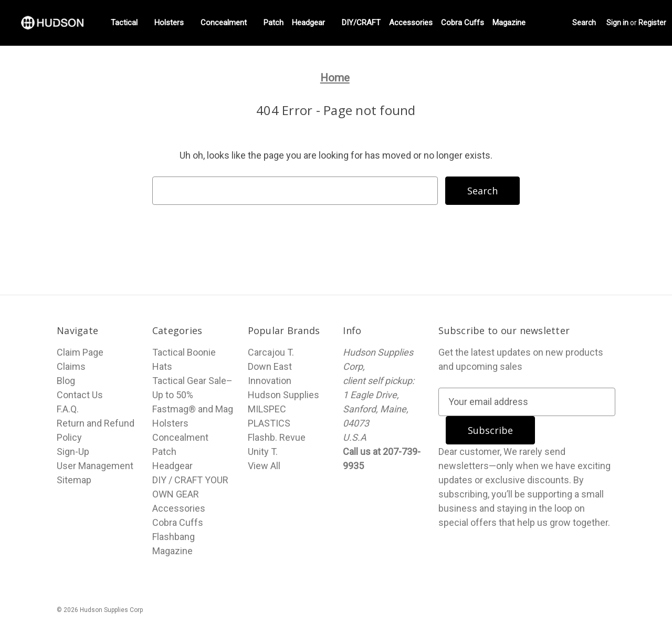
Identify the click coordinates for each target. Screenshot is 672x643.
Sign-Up (73, 452)
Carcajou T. (271, 352)
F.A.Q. (68, 409)
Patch (274, 23)
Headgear (313, 23)
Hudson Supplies (283, 395)
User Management (95, 466)
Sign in (617, 23)
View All (264, 466)
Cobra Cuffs (463, 23)
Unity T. (263, 452)
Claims (71, 366)
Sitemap (74, 480)
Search (584, 23)
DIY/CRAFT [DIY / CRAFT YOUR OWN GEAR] (361, 23)
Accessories (411, 23)
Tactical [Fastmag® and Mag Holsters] (128, 23)
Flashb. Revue (277, 437)
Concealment (228, 23)
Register (652, 23)
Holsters (173, 23)
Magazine (513, 23)
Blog (66, 381)
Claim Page (80, 352)
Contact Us (80, 395)
